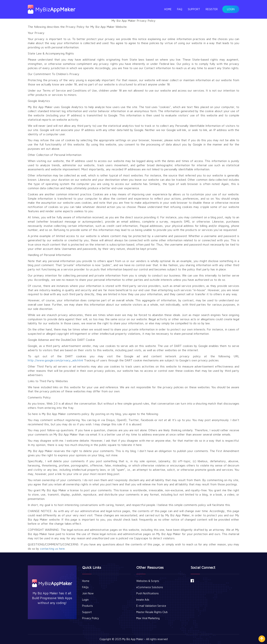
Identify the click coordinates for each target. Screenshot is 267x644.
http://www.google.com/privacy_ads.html (55, 360)
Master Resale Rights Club (152, 612)
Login (231, 9)
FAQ (180, 9)
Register (212, 9)
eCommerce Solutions (150, 587)
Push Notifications (147, 593)
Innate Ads (143, 600)
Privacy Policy (91, 618)
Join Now (88, 593)
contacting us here (52, 549)
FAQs (85, 587)
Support (194, 9)
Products (88, 606)
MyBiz (52, 9)
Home (168, 9)
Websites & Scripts (148, 581)
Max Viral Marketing (148, 618)
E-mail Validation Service (151, 606)
